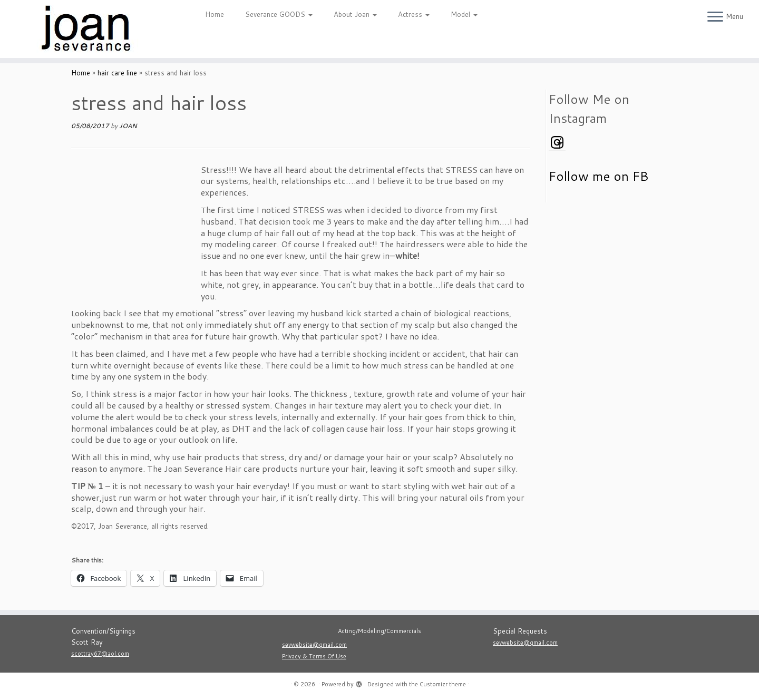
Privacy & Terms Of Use (314, 656)
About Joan (355, 14)
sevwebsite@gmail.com (314, 645)
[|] (87, 29)
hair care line (117, 73)
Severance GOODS (279, 14)
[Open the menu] (715, 17)
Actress (414, 14)
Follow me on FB (599, 176)
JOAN (128, 126)
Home (215, 14)
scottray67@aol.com (100, 654)
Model (464, 14)
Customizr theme (443, 684)
